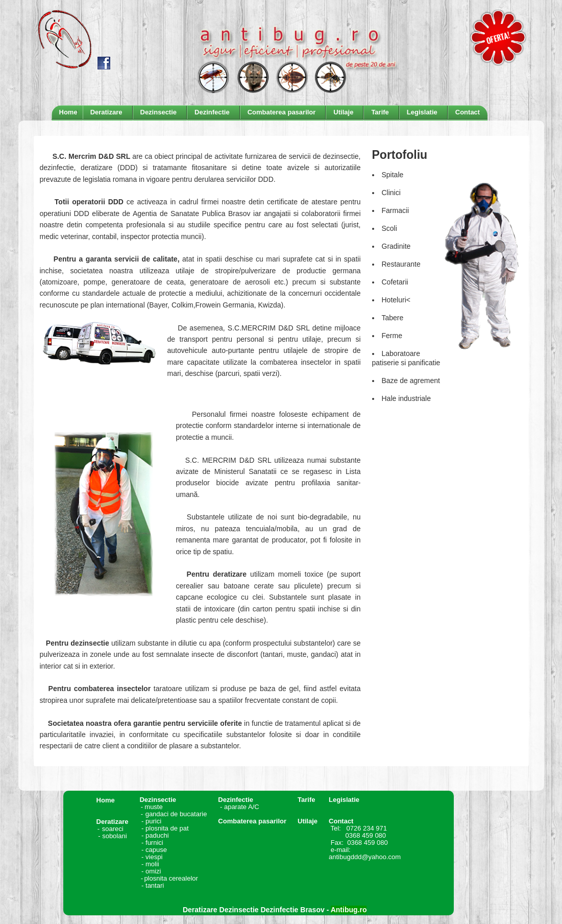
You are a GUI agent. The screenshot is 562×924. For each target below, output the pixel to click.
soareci (113, 829)
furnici (154, 843)
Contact (341, 821)
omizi (153, 871)
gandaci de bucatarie (176, 814)
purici (153, 821)
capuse (157, 850)
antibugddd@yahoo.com (365, 857)
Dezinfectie (236, 800)
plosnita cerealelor (171, 878)
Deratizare (113, 822)
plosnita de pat (167, 828)
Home (106, 800)
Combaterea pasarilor (252, 821)
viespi (154, 857)
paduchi (157, 835)
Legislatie (344, 800)
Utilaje (308, 821)
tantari (155, 885)
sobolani (114, 836)
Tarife (306, 800)
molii (153, 864)
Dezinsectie (158, 800)
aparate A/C (242, 807)
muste (167, 807)
